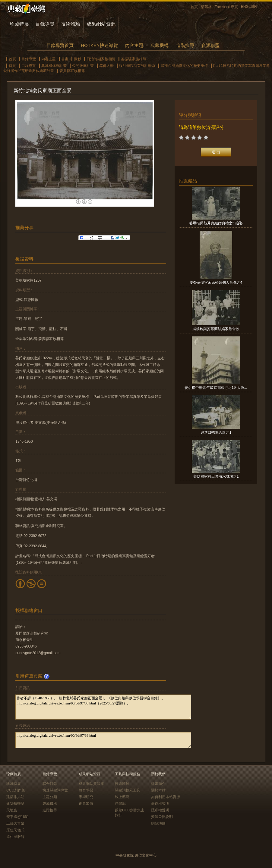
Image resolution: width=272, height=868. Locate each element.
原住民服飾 (15, 837)
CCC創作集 (16, 790)
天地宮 (12, 810)
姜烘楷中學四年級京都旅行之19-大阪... (216, 388)
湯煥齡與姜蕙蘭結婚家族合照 (216, 329)
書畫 (65, 59)
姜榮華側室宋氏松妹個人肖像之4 (216, 283)
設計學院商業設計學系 (137, 66)
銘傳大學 (106, 66)
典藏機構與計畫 (54, 66)
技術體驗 (71, 24)
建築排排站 (15, 797)
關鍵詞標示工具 (128, 790)
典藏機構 (160, 45)
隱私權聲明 (160, 810)
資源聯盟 (210, 45)
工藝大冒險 (15, 823)
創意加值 (86, 804)
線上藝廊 (122, 797)
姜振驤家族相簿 (134, 59)
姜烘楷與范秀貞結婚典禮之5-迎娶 (216, 223)
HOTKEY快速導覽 (99, 45)
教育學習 (86, 790)
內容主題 (134, 45)
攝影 (77, 59)
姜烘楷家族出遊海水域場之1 (216, 476)
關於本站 (158, 790)
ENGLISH (249, 7)
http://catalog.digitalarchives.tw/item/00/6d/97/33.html (103, 740)
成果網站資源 (101, 24)
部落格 (206, 7)
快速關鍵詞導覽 (55, 790)
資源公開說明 (162, 817)
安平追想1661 (18, 817)
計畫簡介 (158, 784)
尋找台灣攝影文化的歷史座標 (184, 66)
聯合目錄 (50, 784)
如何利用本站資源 (166, 797)
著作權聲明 (160, 804)
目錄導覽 (45, 24)
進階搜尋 (185, 45)
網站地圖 (158, 823)
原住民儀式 (15, 830)
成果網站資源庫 (91, 784)
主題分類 (50, 797)
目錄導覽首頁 (60, 45)
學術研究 (86, 797)
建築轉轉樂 (15, 804)
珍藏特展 (19, 24)
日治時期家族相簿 (101, 59)
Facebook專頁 (226, 7)
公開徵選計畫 (83, 66)
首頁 (194, 7)
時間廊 (120, 804)
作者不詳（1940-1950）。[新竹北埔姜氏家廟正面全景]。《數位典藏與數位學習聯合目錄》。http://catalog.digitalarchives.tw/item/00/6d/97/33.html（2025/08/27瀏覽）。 (103, 707)
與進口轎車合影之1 (216, 432)
